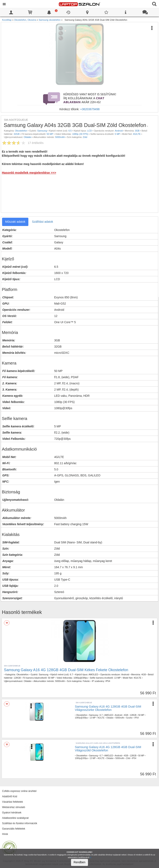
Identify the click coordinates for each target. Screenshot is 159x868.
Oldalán (28, 137)
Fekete (86, 681)
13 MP (117, 678)
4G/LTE (137, 134)
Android (119, 131)
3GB (137, 131)
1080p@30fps (81, 678)
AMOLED (93, 674)
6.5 (70, 131)
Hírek (5, 834)
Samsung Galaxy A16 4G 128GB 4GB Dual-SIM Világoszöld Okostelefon (108, 749)
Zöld (85, 137)
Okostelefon (21, 131)
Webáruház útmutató (14, 807)
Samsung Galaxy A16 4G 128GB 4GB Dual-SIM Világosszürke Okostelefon (108, 708)
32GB (17, 134)
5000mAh (60, 137)
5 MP (117, 134)
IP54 (108, 681)
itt (91, 857)
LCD (89, 131)
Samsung (42, 131)
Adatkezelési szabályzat (15, 818)
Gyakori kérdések (12, 813)
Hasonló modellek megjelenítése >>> (29, 173)
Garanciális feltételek (14, 829)
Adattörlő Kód (10, 796)
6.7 (72, 674)
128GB (17, 678)
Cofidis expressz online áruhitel (19, 791)
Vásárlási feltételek (13, 802)
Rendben (80, 862)
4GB (143, 674)
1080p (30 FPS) (80, 134)
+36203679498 (90, 109)
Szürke (129, 718)
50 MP (50, 134)
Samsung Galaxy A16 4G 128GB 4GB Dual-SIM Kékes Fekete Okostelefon (66, 670)
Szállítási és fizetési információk (20, 823)
